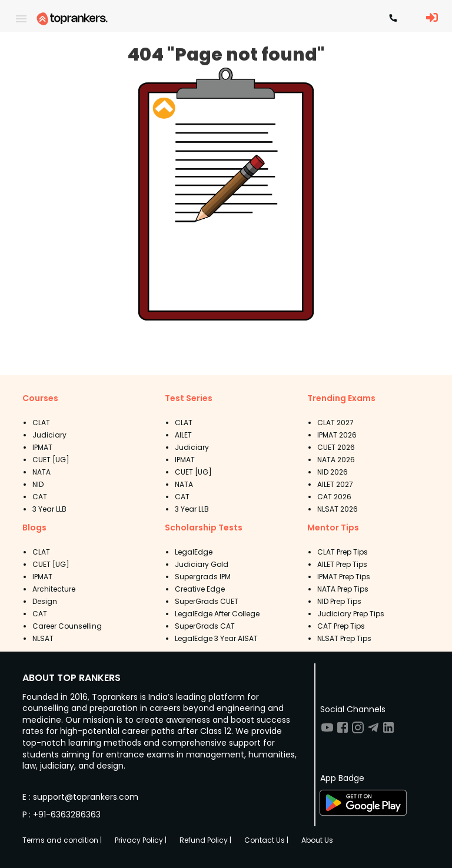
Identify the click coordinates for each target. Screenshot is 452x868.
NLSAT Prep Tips (344, 638)
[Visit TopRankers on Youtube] (327, 731)
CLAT (41, 423)
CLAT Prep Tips (343, 552)
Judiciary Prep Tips (351, 614)
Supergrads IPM (203, 577)
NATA (41, 472)
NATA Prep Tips (343, 589)
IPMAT (42, 447)
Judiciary (49, 435)
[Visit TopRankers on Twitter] (373, 731)
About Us (317, 840)
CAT (40, 497)
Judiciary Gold (202, 564)
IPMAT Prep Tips (344, 577)
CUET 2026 (336, 447)
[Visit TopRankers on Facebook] (343, 731)
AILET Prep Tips (342, 564)
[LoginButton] (432, 18)
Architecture (54, 589)
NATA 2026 (336, 460)
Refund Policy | (205, 840)
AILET (183, 435)
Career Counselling (67, 626)
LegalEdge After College (217, 614)
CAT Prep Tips (341, 626)
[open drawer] (21, 19)
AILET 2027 (335, 484)
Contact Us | (266, 840)
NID (38, 484)
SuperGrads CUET (207, 601)
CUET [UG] (51, 460)
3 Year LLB (49, 509)
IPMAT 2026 (337, 435)
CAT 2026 (334, 497)
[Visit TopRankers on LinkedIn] (388, 731)
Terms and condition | (62, 840)
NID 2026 (333, 472)
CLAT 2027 (335, 423)
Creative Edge (200, 589)
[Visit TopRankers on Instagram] (358, 731)
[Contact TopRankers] (393, 19)
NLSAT (43, 638)
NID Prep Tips (339, 601)
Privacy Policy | (141, 840)
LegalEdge (194, 552)
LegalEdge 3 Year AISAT (216, 638)
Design (45, 601)
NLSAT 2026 (338, 509)
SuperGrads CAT (205, 626)
